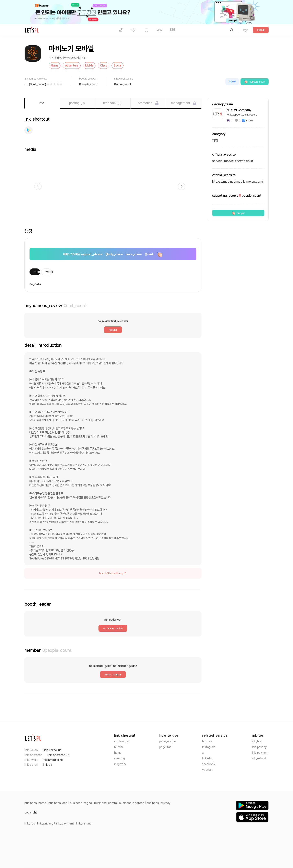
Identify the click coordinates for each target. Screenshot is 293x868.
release (119, 747)
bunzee (207, 741)
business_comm (106, 803)
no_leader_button (113, 628)
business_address (132, 803)
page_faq (165, 747)
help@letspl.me (54, 760)
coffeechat (122, 741)
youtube (208, 770)
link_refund (259, 758)
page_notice (168, 741)
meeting (119, 758)
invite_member (113, 674)
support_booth (255, 82)
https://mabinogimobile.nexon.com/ (238, 182)
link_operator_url (58, 755)
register (113, 330)
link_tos (256, 741)
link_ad (48, 765)
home (118, 753)
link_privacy (259, 747)
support (238, 213)
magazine (120, 764)
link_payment (260, 753)
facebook (209, 764)
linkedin (207, 758)
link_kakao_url (52, 750)
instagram (209, 747)
